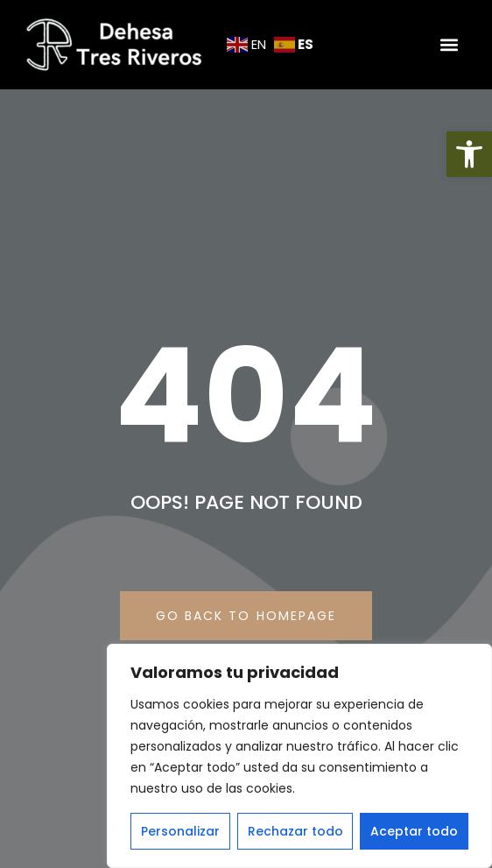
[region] (299, 756)
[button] (469, 154)
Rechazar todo (295, 831)
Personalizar (180, 831)
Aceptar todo (414, 831)
